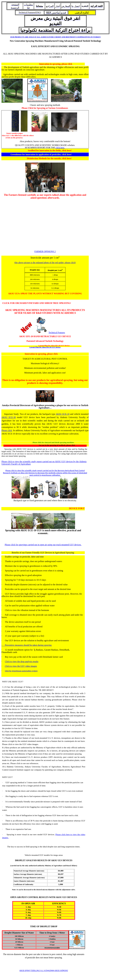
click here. (60, 148)
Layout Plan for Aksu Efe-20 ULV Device (45, 347)
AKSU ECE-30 (9, 417)
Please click (7, 430)
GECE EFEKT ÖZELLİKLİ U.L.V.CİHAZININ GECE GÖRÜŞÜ (44, 971)
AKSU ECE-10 (63, 414)
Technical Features (57, 333)
